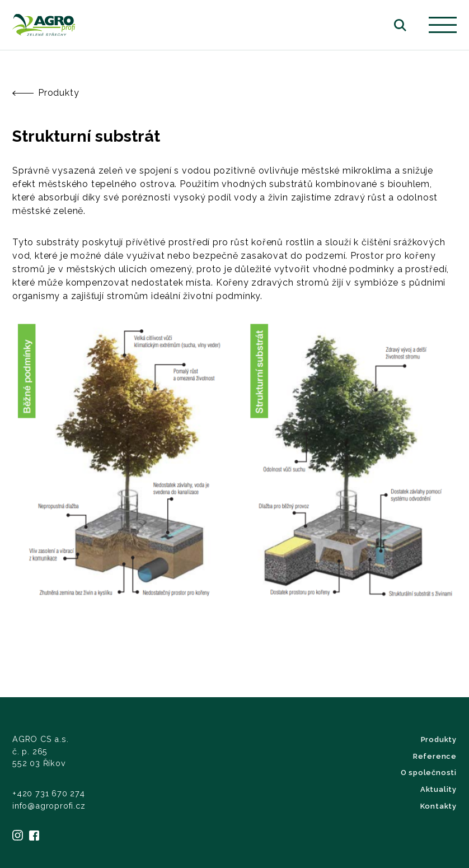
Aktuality (438, 789)
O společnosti (429, 773)
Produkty (46, 93)
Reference (435, 756)
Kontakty (438, 806)
